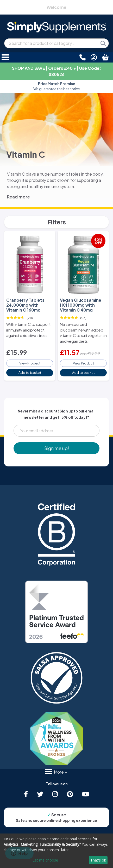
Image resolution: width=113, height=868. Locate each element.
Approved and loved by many (57, 86)
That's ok (98, 860)
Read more (18, 197)
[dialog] (56, 851)
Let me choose (45, 860)
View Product (30, 363)
